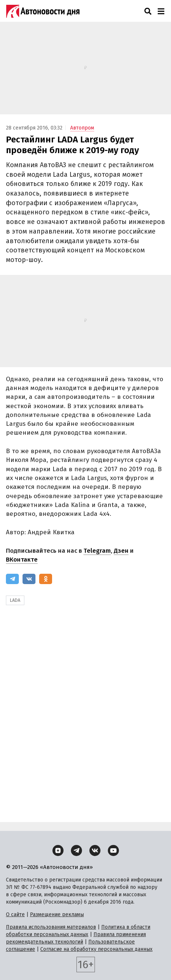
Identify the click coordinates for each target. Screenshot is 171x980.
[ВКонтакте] (29, 579)
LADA (15, 600)
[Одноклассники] (46, 579)
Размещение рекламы (57, 915)
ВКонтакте (22, 560)
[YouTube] (113, 850)
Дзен (121, 551)
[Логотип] (43, 11)
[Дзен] (58, 850)
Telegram (97, 551)
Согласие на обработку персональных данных (96, 949)
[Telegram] (12, 579)
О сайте (15, 915)
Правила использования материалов (51, 927)
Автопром (82, 128)
